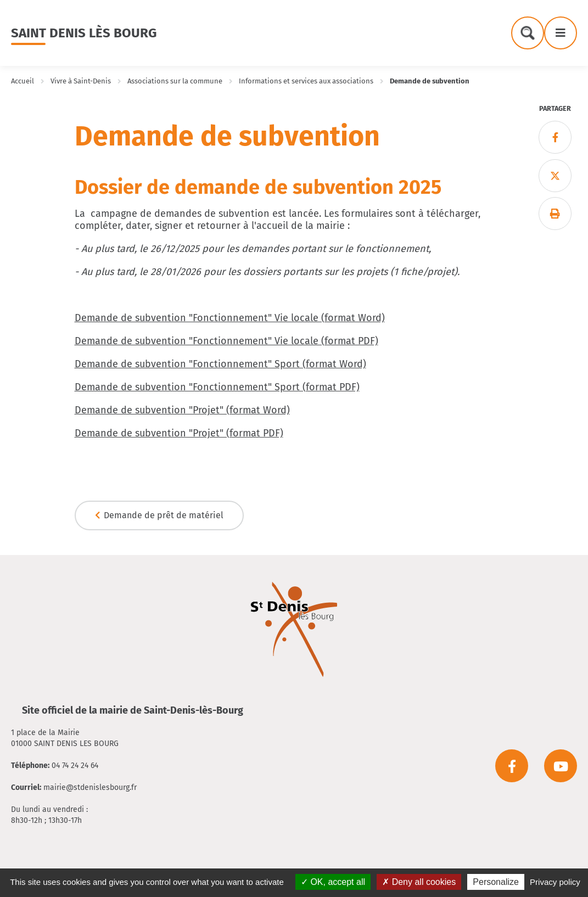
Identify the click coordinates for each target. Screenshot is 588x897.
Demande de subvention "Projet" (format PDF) (179, 433)
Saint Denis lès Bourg (84, 33)
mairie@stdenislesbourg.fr (90, 787)
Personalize (496, 882)
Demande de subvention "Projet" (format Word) (182, 410)
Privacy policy (555, 882)
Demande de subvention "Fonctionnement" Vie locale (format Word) (230, 318)
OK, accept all (333, 882)
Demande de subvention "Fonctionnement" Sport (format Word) (220, 364)
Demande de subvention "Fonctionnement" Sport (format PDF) (217, 387)
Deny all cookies (419, 882)
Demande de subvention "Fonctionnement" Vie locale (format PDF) (226, 341)
